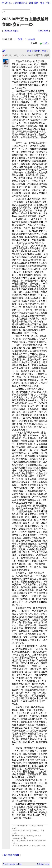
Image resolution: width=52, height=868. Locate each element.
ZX (4, 51)
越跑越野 (34, 3)
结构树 (32, 39)
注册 (48, 3)
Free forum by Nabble (12, 864)
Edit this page (43, 864)
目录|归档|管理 (20, 3)
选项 (45, 43)
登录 (42, 3)
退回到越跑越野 (11, 855)
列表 (20, 39)
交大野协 (6, 3)
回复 (30, 51)
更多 (44, 51)
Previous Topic (11, 31)
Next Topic (43, 31)
